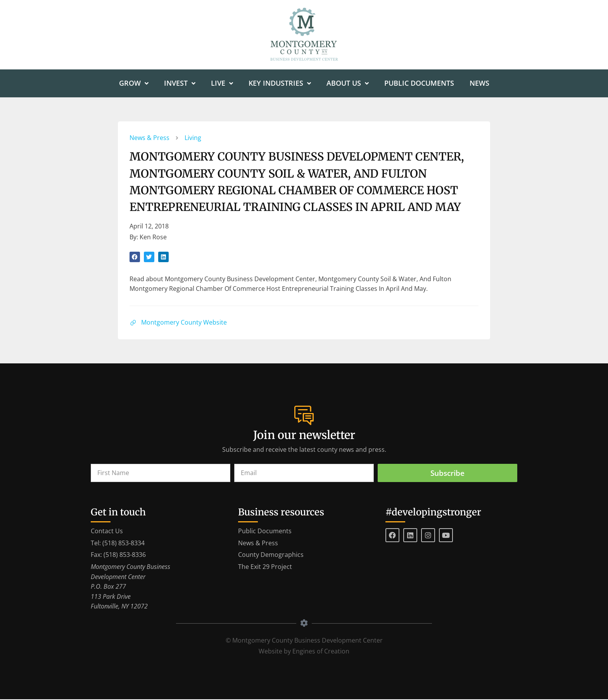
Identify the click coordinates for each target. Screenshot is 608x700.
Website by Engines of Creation (304, 652)
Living (193, 138)
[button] (135, 257)
